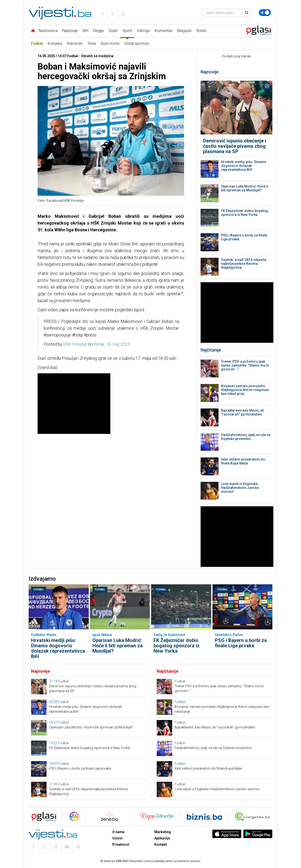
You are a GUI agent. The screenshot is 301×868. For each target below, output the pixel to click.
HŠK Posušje (75, 344)
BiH (85, 31)
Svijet (113, 31)
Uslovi (117, 838)
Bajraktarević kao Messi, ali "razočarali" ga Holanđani (243, 412)
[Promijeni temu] (265, 13)
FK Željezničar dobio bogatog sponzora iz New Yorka (244, 213)
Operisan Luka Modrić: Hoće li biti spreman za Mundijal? (245, 188)
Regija (98, 31)
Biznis (201, 31)
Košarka (55, 43)
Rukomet (75, 43)
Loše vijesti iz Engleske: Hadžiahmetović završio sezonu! (240, 488)
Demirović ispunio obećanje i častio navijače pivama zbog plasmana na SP (235, 146)
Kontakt (161, 845)
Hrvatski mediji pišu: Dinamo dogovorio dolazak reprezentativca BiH (244, 166)
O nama (118, 832)
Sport (127, 31)
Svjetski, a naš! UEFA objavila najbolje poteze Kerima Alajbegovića (244, 264)
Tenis (92, 43)
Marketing (163, 832)
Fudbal (37, 43)
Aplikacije (162, 838)
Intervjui (143, 31)
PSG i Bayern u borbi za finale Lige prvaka (244, 237)
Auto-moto (110, 43)
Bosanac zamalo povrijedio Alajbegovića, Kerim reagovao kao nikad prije (245, 390)
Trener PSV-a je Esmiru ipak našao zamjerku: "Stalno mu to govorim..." (245, 365)
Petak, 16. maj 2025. (112, 344)
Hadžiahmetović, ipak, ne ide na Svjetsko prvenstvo (246, 437)
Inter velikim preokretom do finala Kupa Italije (243, 461)
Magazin (184, 31)
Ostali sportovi (137, 43)
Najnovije (70, 31)
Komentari (164, 31)
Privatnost (121, 845)
